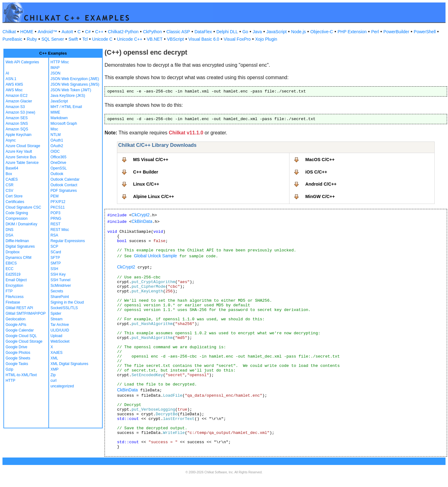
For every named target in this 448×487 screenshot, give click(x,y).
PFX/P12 (58, 202)
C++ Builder (146, 172)
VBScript (175, 39)
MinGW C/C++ (320, 196)
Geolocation (16, 319)
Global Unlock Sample (156, 256)
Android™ (47, 32)
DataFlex (203, 32)
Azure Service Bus (21, 157)
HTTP (10, 381)
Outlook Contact (64, 185)
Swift (73, 39)
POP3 (56, 213)
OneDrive (58, 163)
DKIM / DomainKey (21, 224)
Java (257, 32)
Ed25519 (13, 274)
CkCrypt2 (141, 215)
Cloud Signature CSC (23, 207)
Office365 (58, 157)
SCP (54, 246)
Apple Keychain (18, 135)
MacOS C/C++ (320, 160)
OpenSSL (59, 168)
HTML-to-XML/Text (21, 375)
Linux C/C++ (146, 184)
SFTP (55, 258)
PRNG (56, 219)
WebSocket (60, 341)
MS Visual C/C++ (151, 160)
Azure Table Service (22, 163)
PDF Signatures (64, 191)
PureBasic (12, 39)
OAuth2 (57, 146)
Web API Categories (22, 62)
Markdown (59, 118)
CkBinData (142, 221)
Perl (375, 32)
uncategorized (62, 386)
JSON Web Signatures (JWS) (75, 84)
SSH (54, 269)
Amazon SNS (17, 124)
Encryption (14, 286)
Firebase (13, 302)
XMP (55, 369)
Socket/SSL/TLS (64, 308)
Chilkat (9, 32)
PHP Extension (352, 32)
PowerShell (425, 32)
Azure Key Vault (19, 151)
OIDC (55, 151)
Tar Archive (60, 325)
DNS (9, 230)
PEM (55, 196)
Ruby (32, 39)
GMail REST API (19, 308)
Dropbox (13, 252)
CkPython (152, 32)
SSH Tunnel (60, 280)
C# (88, 32)
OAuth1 (57, 140)
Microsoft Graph (64, 124)
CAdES (12, 179)
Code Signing (17, 213)
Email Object (16, 280)
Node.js (298, 32)
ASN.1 (11, 79)
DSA (9, 235)
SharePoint (60, 297)
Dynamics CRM (18, 258)
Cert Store (14, 196)
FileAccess (15, 297)
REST (56, 224)
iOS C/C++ (316, 172)
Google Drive (16, 347)
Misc (54, 129)
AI (7, 73)
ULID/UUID (60, 330)
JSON (56, 73)
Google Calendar (20, 330)
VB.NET (155, 39)
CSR (9, 185)
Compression (17, 219)
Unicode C (102, 39)
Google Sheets (18, 358)
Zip (53, 375)
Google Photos (18, 353)
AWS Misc (14, 90)
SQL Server (53, 39)
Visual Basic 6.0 (204, 39)
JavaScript (277, 32)
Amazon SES (17, 118)
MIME (55, 112)
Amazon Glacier (19, 101)
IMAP (55, 68)
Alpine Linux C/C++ (154, 196)
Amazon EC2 (17, 96)
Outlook (57, 174)
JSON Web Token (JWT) (71, 90)
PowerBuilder (396, 32)
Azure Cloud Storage (23, 146)
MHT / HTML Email (66, 107)
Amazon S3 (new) (20, 112)
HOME (27, 32)
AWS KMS (14, 84)
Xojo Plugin (266, 39)
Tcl (85, 39)
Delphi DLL (227, 32)
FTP (9, 291)
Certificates (15, 202)
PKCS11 (58, 207)
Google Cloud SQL (21, 336)
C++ (99, 32)
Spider (56, 313)
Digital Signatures (20, 246)
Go (245, 32)
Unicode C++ (130, 39)
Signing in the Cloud (67, 302)
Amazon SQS (17, 129)
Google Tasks (17, 364)
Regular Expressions (68, 241)
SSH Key (58, 274)
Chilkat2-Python (123, 32)
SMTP (56, 263)
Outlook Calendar (65, 179)
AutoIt (67, 32)
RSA (54, 235)
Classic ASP (178, 32)
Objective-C (322, 32)
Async (11, 140)
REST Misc (60, 230)
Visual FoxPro (237, 39)
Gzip (9, 369)
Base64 (12, 168)
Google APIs (16, 325)
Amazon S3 (15, 107)
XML (54, 358)
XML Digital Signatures (69, 364)
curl (54, 381)
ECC (9, 269)
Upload (56, 336)
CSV (9, 191)
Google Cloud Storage (24, 341)
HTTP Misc (60, 62)
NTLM (56, 135)
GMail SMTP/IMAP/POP (26, 313)
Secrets (57, 291)
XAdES (57, 353)
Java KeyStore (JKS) (68, 96)
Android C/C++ (321, 184)
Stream (57, 319)
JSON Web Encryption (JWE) (75, 79)
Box (9, 174)
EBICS (11, 263)
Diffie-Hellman (17, 241)
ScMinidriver (61, 286)
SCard (56, 252)
